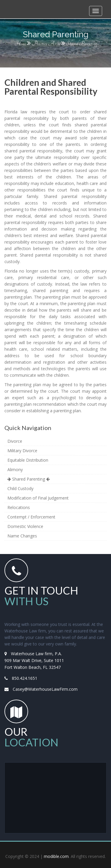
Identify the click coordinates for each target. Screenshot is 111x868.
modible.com (56, 856)
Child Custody (20, 488)
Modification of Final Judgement (38, 498)
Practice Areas (46, 44)
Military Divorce (22, 451)
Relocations (19, 507)
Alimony (15, 470)
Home (20, 44)
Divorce (15, 441)
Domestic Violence (25, 526)
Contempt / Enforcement (31, 517)
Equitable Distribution (28, 460)
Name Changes (22, 536)
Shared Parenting (29, 479)
